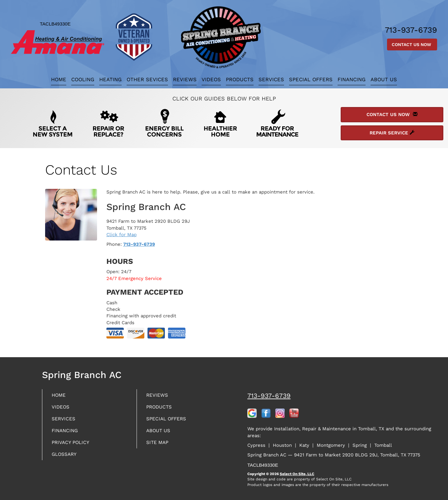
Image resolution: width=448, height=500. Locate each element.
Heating (110, 79)
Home (59, 79)
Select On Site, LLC (297, 474)
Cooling (83, 79)
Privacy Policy (73, 447)
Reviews (185, 79)
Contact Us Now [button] (412, 44)
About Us (384, 79)
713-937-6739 (139, 244)
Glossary (66, 459)
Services (271, 79)
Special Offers (311, 79)
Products (240, 79)
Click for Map (121, 235)
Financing (352, 79)
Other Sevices (147, 79)
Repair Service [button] (392, 133)
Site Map (159, 447)
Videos (211, 79)
